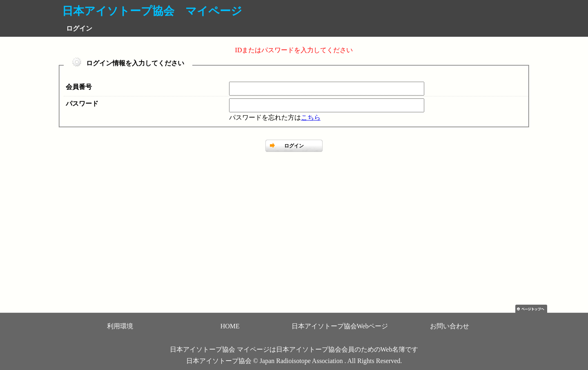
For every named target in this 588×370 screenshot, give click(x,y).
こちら (311, 117)
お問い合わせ (450, 326)
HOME (230, 326)
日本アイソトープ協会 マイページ (152, 11)
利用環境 (120, 326)
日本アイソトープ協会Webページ (340, 326)
